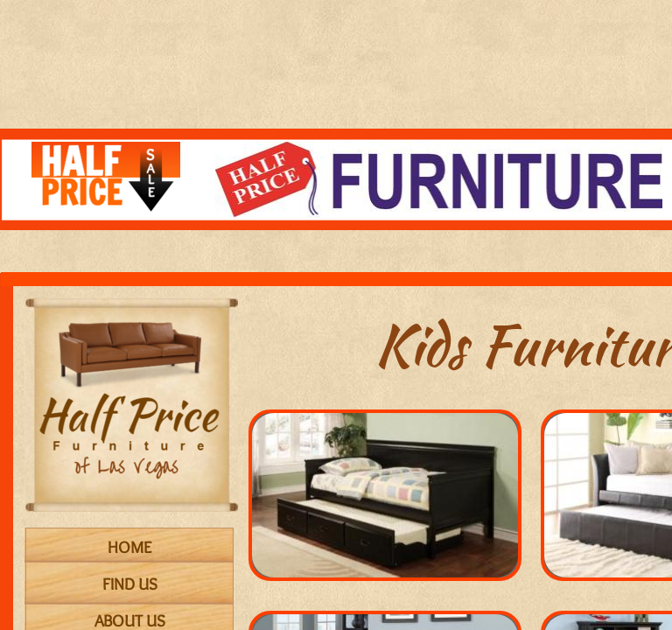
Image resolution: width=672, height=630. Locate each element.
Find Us (130, 584)
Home (129, 547)
